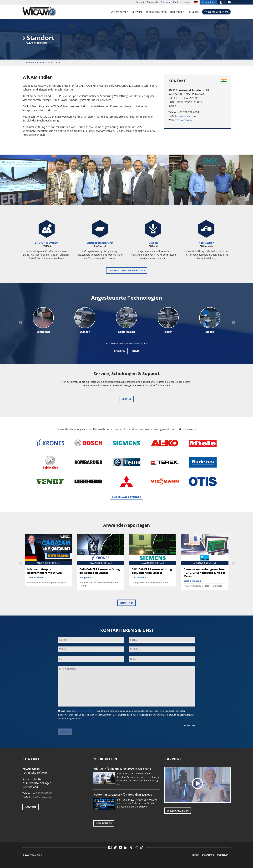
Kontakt (188, 2)
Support (140, 2)
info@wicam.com (41, 797)
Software (137, 12)
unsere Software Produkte (127, 270)
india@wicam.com (187, 116)
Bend (136, 351)
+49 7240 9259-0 (43, 793)
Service (127, 399)
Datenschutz (208, 855)
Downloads (152, 2)
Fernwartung (209, 2)
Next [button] (233, 322)
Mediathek (126, 603)
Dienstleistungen (156, 12)
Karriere (177, 2)
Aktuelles (193, 12)
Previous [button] (20, 322)
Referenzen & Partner (126, 497)
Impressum (223, 855)
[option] (43, 320)
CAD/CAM (120, 351)
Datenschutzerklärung (86, 711)
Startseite (27, 62)
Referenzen (177, 12)
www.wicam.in (183, 120)
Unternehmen (119, 12)
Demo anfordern (218, 12)
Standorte (166, 2)
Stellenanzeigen (178, 811)
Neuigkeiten (104, 823)
